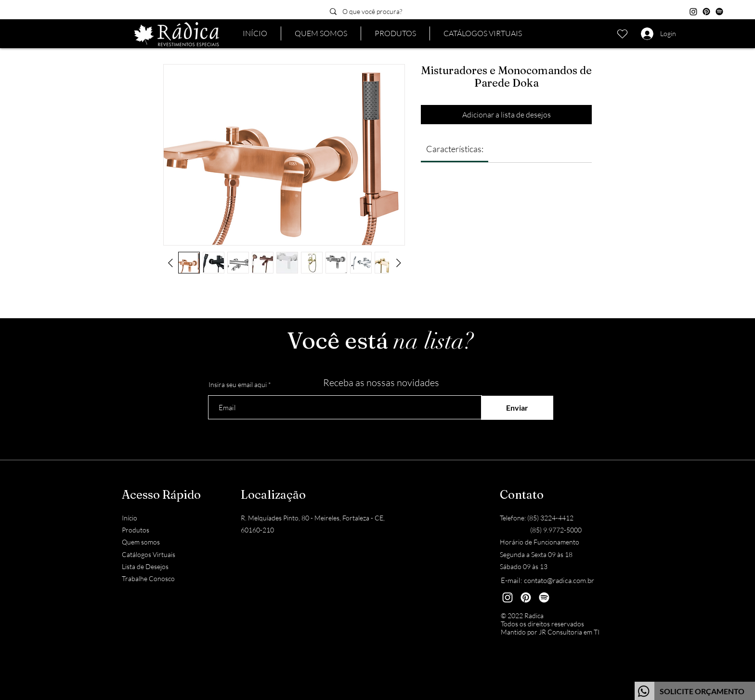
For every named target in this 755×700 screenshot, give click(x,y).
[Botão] (695, 691)
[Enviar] (517, 408)
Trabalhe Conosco (148, 578)
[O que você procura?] (392, 11)
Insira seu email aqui (238, 385)
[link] (455, 149)
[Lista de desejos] (622, 34)
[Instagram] (693, 12)
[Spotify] (719, 12)
